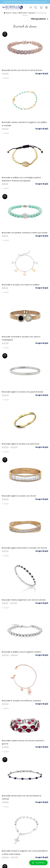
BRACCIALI (23, 13)
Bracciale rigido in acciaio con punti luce (21, 444)
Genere (32, 13)
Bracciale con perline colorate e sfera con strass (25, 233)
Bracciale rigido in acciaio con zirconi (19, 496)
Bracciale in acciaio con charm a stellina (21, 285)
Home (8, 13)
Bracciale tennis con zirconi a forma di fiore (22, 70)
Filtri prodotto (38, 19)
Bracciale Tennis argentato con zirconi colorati (24, 600)
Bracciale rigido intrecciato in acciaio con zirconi (24, 548)
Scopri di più (42, 74)
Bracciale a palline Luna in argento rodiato (22, 652)
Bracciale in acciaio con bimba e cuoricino (21, 701)
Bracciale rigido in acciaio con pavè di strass (23, 392)
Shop (15, 13)
